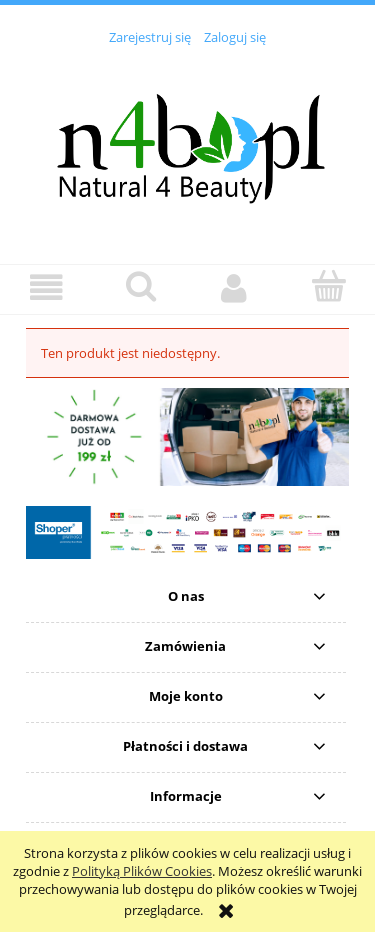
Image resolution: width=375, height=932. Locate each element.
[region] (187, 437)
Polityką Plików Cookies (142, 871)
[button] (47, 288)
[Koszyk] (328, 287)
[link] (187, 437)
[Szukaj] (141, 287)
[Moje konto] (235, 288)
